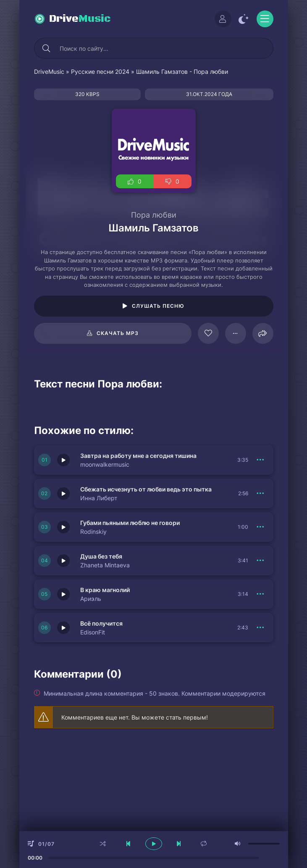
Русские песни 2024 (100, 71)
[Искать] (47, 48)
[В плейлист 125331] (236, 333)
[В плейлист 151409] (261, 460)
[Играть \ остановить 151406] (63, 561)
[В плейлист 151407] (261, 527)
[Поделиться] (263, 333)
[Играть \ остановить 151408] (63, 494)
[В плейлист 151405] (261, 594)
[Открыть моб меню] (265, 19)
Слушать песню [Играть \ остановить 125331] (158, 306)
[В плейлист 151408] (261, 494)
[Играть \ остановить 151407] (63, 527)
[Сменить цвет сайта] (244, 19)
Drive (80, 19)
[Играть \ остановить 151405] (63, 594)
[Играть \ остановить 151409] (63, 460)
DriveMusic (49, 71)
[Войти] (223, 19)
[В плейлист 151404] (261, 628)
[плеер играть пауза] (154, 844)
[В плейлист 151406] (261, 561)
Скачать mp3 (118, 333)
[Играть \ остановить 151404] (63, 628)
